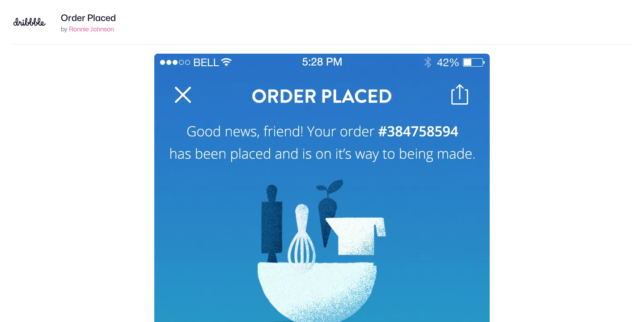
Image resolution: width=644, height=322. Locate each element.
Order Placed (88, 18)
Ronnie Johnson (91, 29)
